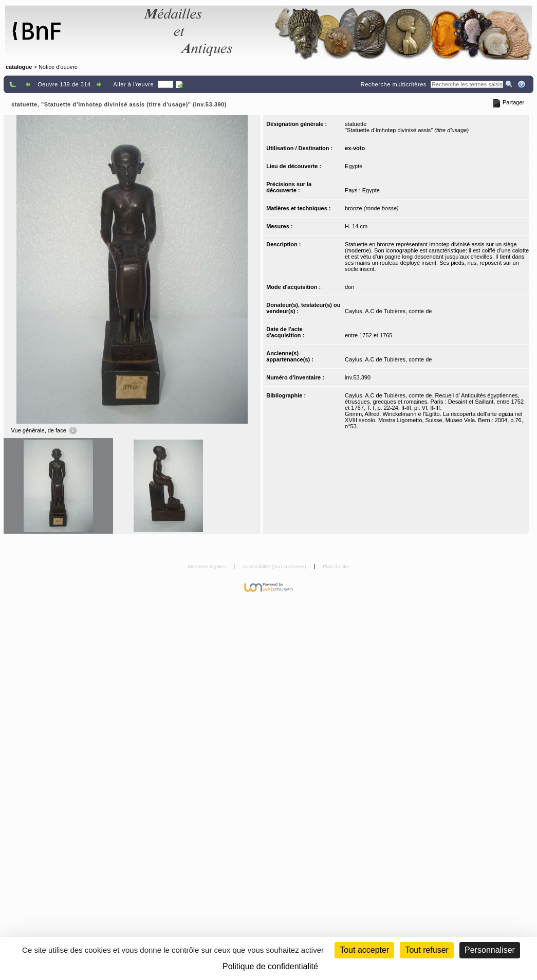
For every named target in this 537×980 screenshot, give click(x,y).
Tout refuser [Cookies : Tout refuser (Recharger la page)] (427, 950)
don (349, 287)
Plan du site (336, 566)
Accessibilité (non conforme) (275, 566)
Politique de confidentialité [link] (270, 966)
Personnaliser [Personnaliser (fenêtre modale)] (490, 950)
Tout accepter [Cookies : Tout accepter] (364, 950)
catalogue (19, 67)
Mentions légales (207, 566)
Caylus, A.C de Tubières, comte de (388, 311)
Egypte (354, 166)
